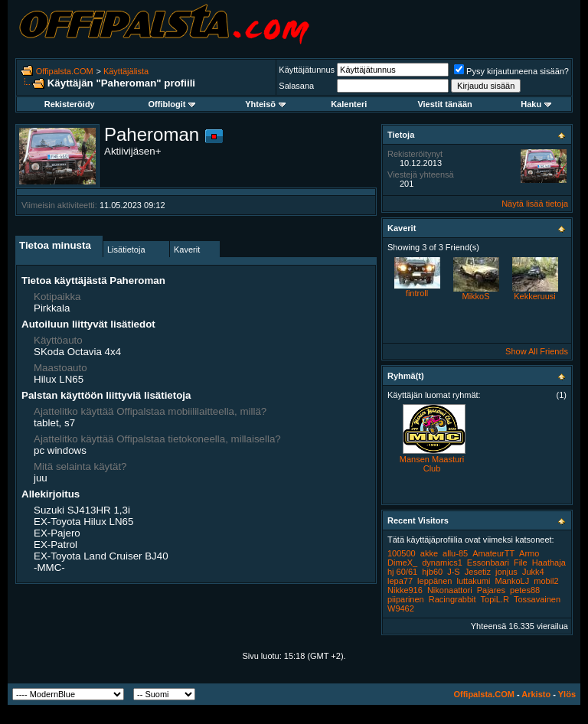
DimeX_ (402, 563)
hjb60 (432, 572)
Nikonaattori (450, 590)
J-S (454, 572)
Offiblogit (172, 104)
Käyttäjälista (126, 71)
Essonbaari (488, 563)
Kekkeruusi (534, 296)
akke (429, 553)
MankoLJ (513, 581)
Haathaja (549, 563)
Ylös (567, 694)
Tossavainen (537, 599)
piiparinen (406, 599)
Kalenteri (349, 104)
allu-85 (455, 553)
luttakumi (473, 581)
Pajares (491, 590)
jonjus (506, 572)
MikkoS (475, 296)
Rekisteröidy (70, 104)
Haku (536, 104)
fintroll (417, 293)
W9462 (401, 608)
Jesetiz (478, 572)
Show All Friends (537, 351)
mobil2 (546, 581)
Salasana (296, 86)
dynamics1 (442, 563)
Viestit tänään (444, 104)
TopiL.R (495, 599)
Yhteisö (265, 104)
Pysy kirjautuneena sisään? (511, 71)
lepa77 (400, 581)
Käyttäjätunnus (307, 70)
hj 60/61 (402, 572)
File (521, 563)
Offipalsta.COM (65, 71)
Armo (529, 553)
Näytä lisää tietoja (535, 204)
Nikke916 (405, 590)
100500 (402, 553)
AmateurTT (493, 553)
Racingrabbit (452, 599)
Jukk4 (533, 572)
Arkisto (536, 694)
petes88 (525, 590)
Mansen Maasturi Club (432, 464)
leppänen (434, 581)
